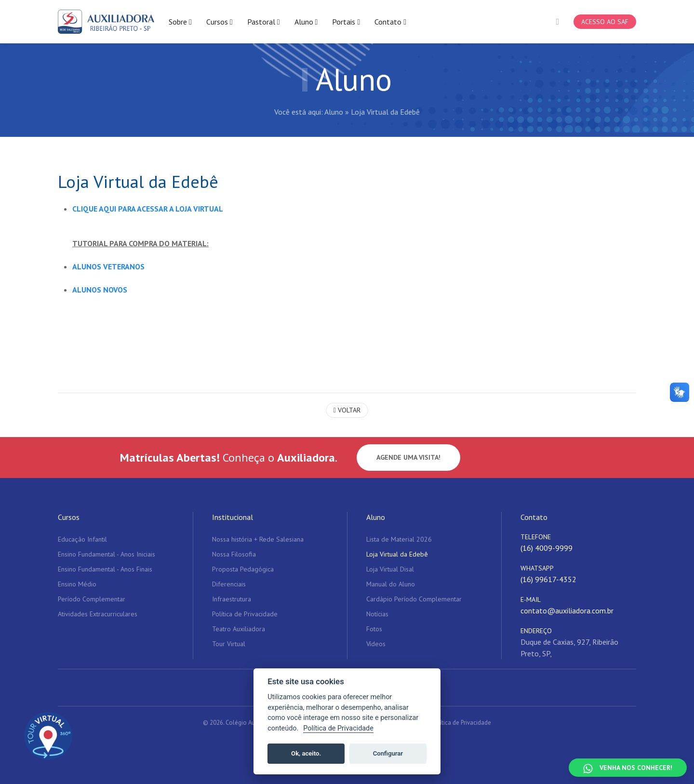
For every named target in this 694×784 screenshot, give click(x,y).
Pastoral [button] (264, 22)
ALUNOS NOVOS (100, 290)
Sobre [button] (180, 22)
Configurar (388, 753)
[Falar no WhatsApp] (628, 768)
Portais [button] (346, 22)
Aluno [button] (306, 22)
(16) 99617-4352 (548, 580)
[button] (557, 22)
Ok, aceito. (306, 753)
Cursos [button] (220, 22)
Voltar (347, 410)
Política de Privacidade (461, 723)
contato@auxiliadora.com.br (567, 611)
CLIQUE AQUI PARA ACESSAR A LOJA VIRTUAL (148, 209)
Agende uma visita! (408, 457)
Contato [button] (390, 22)
